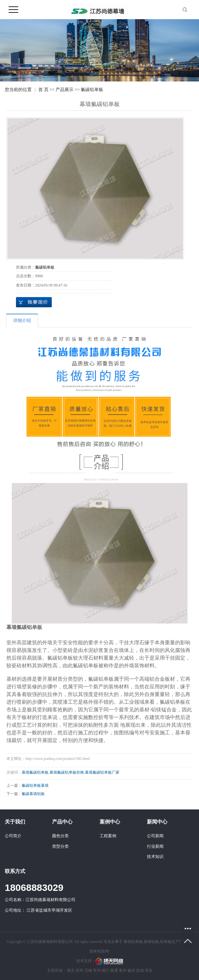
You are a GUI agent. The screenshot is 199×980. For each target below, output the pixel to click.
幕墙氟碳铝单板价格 (67, 772)
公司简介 (13, 836)
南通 (114, 970)
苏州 (80, 970)
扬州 (131, 970)
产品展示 (65, 90)
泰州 (123, 970)
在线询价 (34, 302)
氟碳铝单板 (92, 90)
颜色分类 (60, 836)
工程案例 (108, 836)
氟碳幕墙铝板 (33, 794)
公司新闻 (155, 836)
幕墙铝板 (151, 942)
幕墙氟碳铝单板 (35, 772)
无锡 (88, 970)
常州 (97, 970)
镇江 (105, 970)
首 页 (43, 90)
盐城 (140, 970)
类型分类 (60, 846)
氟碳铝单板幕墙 (35, 785)
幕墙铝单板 (133, 942)
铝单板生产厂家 (173, 942)
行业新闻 (155, 846)
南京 (71, 970)
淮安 (149, 970)
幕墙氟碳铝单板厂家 (102, 772)
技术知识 (155, 857)
